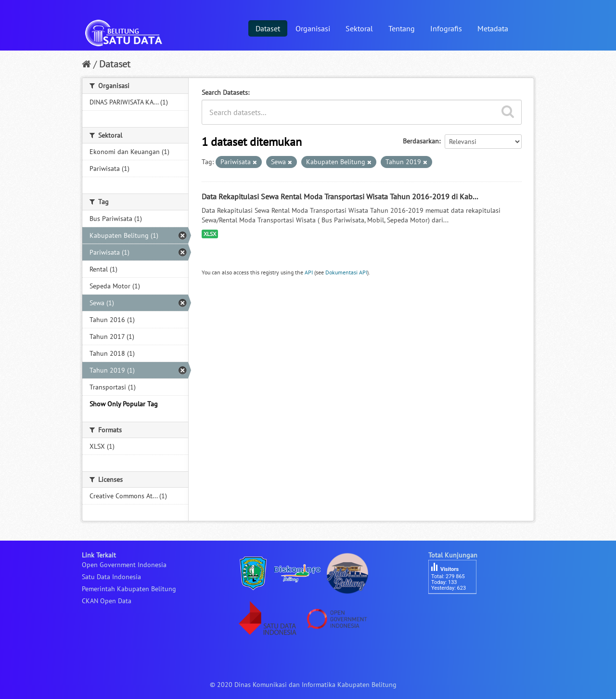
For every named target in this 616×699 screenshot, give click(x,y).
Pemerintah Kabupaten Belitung (129, 589)
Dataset (268, 28)
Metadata (493, 28)
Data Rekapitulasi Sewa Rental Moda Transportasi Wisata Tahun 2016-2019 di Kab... (340, 196)
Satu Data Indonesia (111, 577)
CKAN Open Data (107, 601)
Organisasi (313, 28)
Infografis (446, 28)
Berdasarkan (421, 141)
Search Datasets (225, 92)
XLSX (210, 234)
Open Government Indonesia (124, 565)
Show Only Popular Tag (124, 404)
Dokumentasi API (346, 272)
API (309, 272)
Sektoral (359, 28)
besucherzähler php (457, 610)
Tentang (402, 28)
